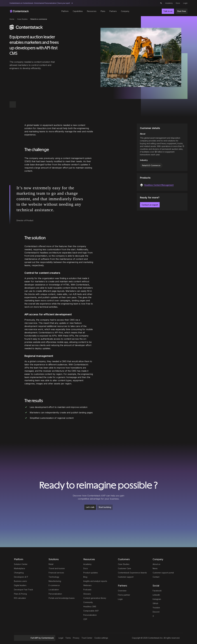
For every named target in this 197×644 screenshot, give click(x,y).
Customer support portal (163, 573)
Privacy (76, 638)
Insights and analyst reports (95, 581)
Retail (51, 564)
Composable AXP (91, 611)
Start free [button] (182, 11)
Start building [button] (105, 507)
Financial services (56, 573)
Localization (54, 590)
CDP (85, 619)
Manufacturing (55, 581)
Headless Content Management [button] (159, 185)
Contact (156, 577)
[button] (161, 3)
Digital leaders (20, 585)
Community (88, 602)
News (155, 568)
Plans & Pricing (20, 594)
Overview (122, 591)
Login (185, 3)
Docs (178, 3)
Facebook (157, 591)
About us (156, 564)
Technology (54, 577)
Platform (65, 11)
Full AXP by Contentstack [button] (35, 638)
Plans (103, 11)
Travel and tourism (57, 568)
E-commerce (54, 585)
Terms (68, 638)
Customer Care (124, 568)
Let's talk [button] (90, 507)
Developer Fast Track (24, 590)
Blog (85, 577)
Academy (169, 3)
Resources (92, 11)
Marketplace (19, 568)
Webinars (87, 585)
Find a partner (124, 595)
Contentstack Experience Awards (132, 573)
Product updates (91, 573)
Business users (20, 581)
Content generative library (95, 598)
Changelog (19, 573)
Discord (156, 612)
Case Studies (124, 564)
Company (125, 11)
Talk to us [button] (168, 11)
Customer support (126, 577)
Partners (113, 11)
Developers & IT (21, 577)
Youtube (156, 608)
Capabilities (78, 11)
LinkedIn (156, 595)
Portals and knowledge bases (62, 598)
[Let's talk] (90, 507)
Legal (61, 638)
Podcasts (87, 590)
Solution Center (21, 564)
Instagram (157, 599)
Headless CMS (90, 607)
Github (155, 603)
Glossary (87, 594)
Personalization (55, 594)
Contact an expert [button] (150, 205)
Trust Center (87, 638)
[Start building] (105, 507)
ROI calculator (20, 598)
